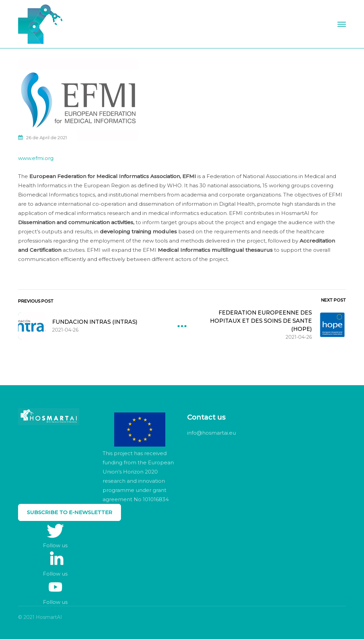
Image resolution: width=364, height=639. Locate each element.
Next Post (333, 300)
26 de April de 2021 (47, 137)
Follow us (55, 545)
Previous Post (36, 301)
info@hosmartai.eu (211, 433)
